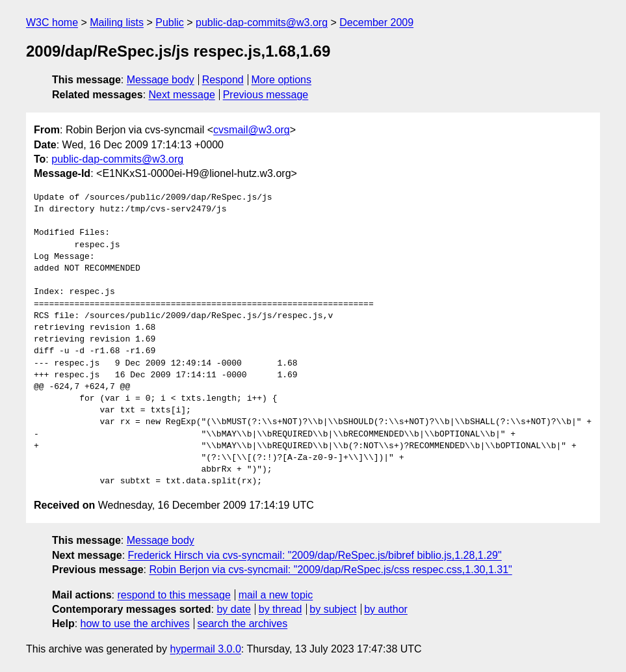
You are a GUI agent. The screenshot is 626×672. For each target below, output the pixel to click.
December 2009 (376, 22)
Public (170, 22)
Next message (182, 95)
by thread (280, 609)
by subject (333, 609)
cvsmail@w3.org (252, 130)
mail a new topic (276, 595)
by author (386, 609)
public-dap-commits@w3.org (262, 22)
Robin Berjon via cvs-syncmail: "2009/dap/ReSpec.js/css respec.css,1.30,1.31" (330, 570)
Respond (223, 80)
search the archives (243, 624)
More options (282, 80)
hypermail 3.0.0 (205, 649)
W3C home (52, 22)
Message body (161, 80)
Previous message (266, 95)
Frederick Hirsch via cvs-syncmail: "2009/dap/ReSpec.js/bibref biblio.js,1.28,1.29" (315, 555)
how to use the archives (135, 624)
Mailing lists (117, 22)
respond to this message (174, 595)
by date (233, 609)
